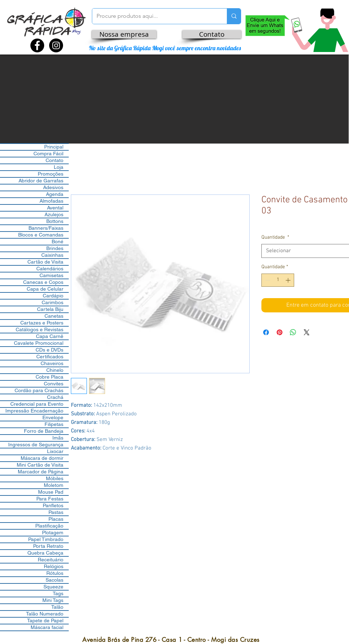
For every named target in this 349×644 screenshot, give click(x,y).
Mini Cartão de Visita (40, 465)
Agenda (55, 194)
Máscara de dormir (42, 458)
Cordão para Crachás (39, 390)
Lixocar (55, 451)
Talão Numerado (45, 614)
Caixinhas (52, 255)
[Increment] (289, 280)
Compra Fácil (48, 154)
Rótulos (55, 573)
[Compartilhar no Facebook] (266, 332)
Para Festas (50, 499)
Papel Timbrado (46, 539)
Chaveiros (52, 363)
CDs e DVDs (50, 350)
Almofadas (51, 201)
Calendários (50, 269)
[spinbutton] (278, 280)
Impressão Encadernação (34, 411)
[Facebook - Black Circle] (37, 45)
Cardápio (53, 296)
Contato (54, 160)
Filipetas (54, 424)
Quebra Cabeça (45, 553)
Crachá (55, 397)
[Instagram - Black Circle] (56, 45)
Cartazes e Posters (42, 323)
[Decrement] (267, 280)
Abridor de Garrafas (41, 181)
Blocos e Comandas (41, 235)
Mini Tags (53, 600)
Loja (59, 167)
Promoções (51, 174)
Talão (57, 607)
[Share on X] (307, 332)
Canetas (54, 316)
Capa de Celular (45, 289)
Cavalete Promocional (39, 343)
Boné (58, 241)
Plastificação (49, 526)
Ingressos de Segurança (36, 445)
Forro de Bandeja (44, 431)
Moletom (54, 485)
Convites (54, 384)
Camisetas (51, 275)
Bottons (55, 221)
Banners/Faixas (46, 228)
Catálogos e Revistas (40, 329)
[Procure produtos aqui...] (154, 16)
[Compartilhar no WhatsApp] (293, 332)
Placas (56, 519)
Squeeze (53, 587)
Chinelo (55, 370)
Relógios (54, 566)
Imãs (58, 438)
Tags (58, 593)
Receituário (51, 560)
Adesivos (53, 187)
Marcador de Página (41, 472)
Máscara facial (47, 627)
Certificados (50, 357)
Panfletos (53, 505)
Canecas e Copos (43, 282)
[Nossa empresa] (124, 34)
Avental (55, 208)
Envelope (53, 417)
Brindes (55, 248)
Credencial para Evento (37, 404)
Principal (54, 147)
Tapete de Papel (45, 620)
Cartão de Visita (45, 262)
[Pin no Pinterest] (280, 332)
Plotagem (53, 533)
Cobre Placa (50, 377)
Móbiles (55, 478)
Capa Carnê (50, 336)
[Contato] (212, 34)
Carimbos (53, 302)
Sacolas (54, 580)
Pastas (56, 512)
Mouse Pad (51, 492)
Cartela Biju (50, 309)
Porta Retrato (48, 546)
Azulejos (54, 214)
